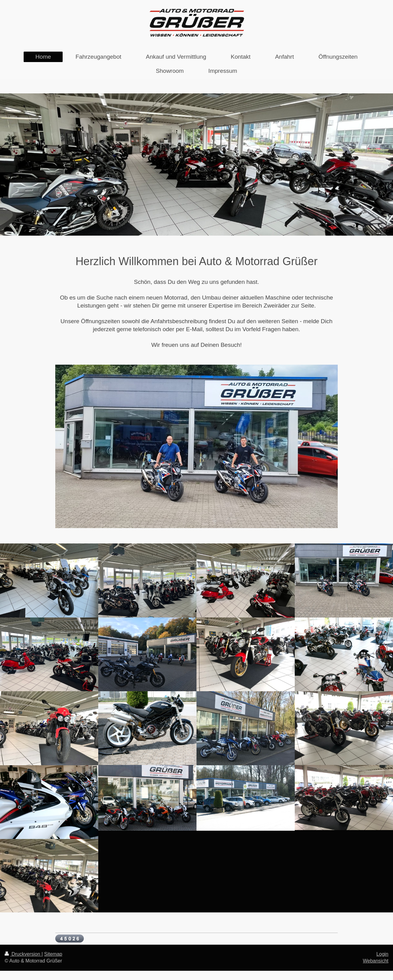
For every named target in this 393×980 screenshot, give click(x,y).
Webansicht (376, 961)
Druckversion (23, 954)
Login (382, 954)
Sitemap (53, 954)
